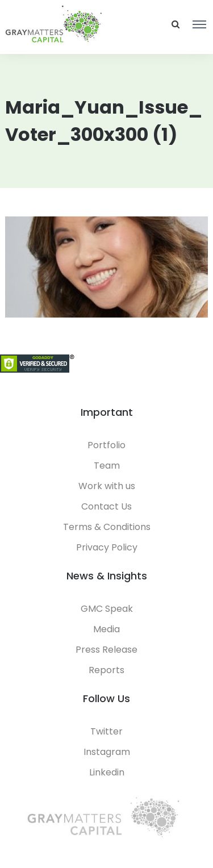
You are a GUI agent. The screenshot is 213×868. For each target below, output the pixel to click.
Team (107, 466)
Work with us (107, 486)
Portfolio (106, 445)
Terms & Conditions (107, 527)
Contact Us (106, 506)
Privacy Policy (107, 547)
